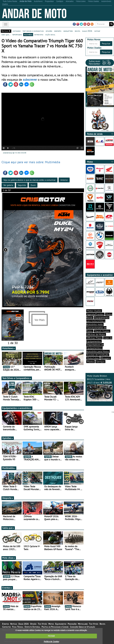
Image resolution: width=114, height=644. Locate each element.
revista (77, 31)
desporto (58, 31)
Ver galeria (8, 185)
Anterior (64, 180)
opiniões (49, 31)
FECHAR (51, 636)
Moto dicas (9, 558)
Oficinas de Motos (96, 334)
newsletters (68, 31)
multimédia (28, 35)
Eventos (7, 588)
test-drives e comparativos (33, 31)
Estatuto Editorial (32, 627)
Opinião (33, 624)
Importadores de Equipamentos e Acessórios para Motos (98, 348)
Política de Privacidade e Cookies (55, 627)
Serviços (100, 362)
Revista (102, 624)
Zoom (33, 185)
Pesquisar (106, 44)
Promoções (72, 624)
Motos (51, 624)
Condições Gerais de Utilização (82, 627)
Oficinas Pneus (94, 338)
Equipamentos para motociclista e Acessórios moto (98, 321)
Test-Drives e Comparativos (17, 378)
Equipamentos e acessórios (17, 408)
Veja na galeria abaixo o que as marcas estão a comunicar (30, 180)
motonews (17, 31)
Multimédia (9, 468)
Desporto (8, 498)
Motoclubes (93, 358)
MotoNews (9, 348)
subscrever (30, 80)
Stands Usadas (102, 331)
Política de (51, 642)
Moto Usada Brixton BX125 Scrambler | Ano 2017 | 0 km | (100, 388)
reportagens (17, 35)
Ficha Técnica (18, 627)
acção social (50, 35)
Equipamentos (61, 624)
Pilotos (91, 362)
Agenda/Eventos (95, 314)
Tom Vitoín (42, 624)
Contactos (6, 627)
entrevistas (39, 35)
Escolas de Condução (98, 355)
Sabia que (8, 528)
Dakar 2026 (24, 624)
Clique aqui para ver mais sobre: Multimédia (31, 162)
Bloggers (106, 358)
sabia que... (6, 35)
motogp (97, 31)
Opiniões (8, 438)
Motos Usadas (94, 311)
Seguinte (22, 185)
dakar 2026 (87, 31)
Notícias (14, 624)
